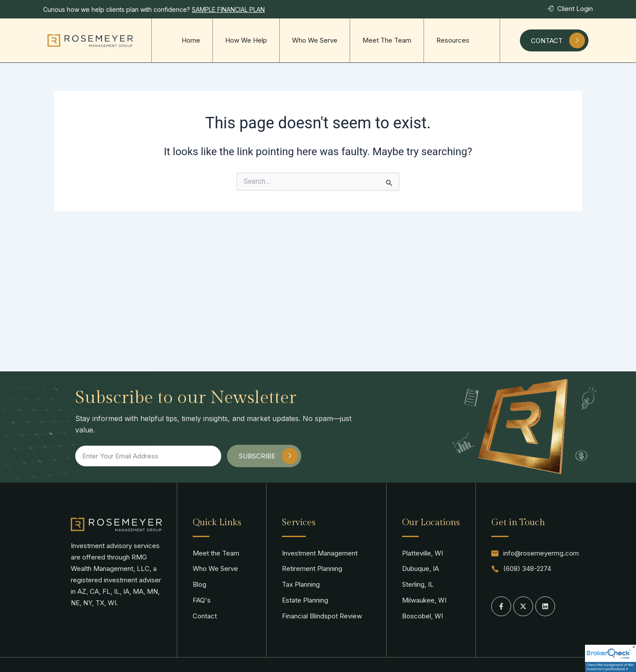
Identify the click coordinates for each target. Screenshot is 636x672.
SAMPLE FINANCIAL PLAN (228, 9)
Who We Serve (315, 40)
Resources (453, 40)
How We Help (246, 40)
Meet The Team (387, 40)
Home (191, 40)
